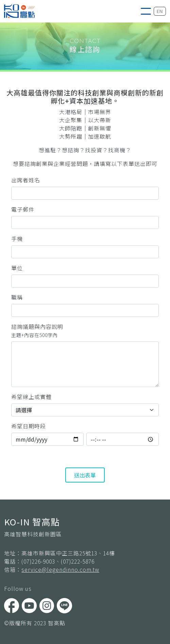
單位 (17, 268)
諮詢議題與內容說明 (37, 331)
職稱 (17, 297)
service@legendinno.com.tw (60, 569)
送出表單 (85, 475)
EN (160, 11)
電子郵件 (23, 209)
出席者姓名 (26, 180)
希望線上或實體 (31, 397)
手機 (17, 239)
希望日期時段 (29, 426)
